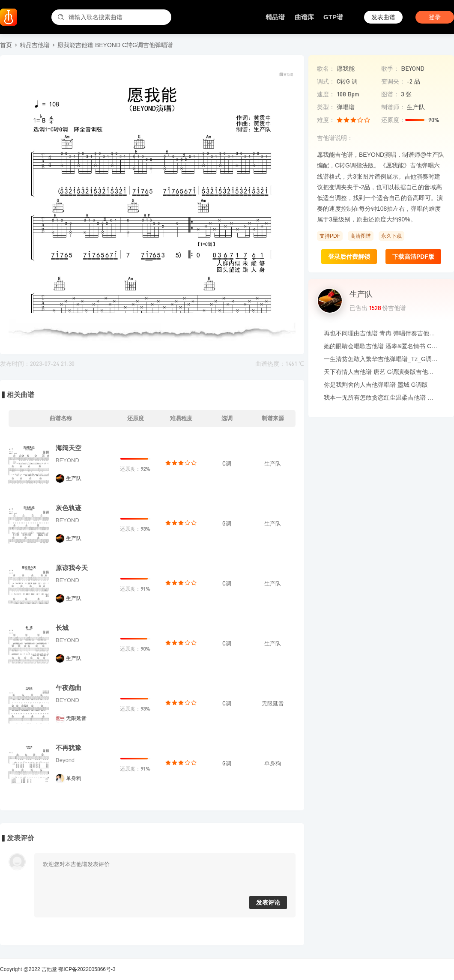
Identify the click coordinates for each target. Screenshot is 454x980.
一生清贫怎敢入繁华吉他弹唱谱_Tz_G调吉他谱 (381, 359)
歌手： (390, 69)
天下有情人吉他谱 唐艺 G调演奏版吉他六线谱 (381, 372)
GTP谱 (333, 17)
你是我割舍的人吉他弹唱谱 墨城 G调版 (376, 385)
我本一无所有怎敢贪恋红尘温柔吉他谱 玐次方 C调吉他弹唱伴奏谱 (381, 397)
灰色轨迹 (69, 508)
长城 (62, 628)
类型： (326, 107)
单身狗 (74, 778)
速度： (326, 94)
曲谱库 (304, 17)
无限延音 (76, 718)
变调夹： (393, 81)
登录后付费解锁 (349, 257)
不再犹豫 (69, 748)
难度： (326, 120)
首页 (6, 45)
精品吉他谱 (35, 45)
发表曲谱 (383, 17)
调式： (326, 81)
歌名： (326, 69)
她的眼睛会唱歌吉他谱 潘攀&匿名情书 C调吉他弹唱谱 (381, 346)
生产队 (74, 478)
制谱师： (393, 107)
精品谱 (275, 17)
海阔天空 (69, 448)
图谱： (390, 94)
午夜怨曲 (69, 688)
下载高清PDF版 (413, 257)
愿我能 (346, 68)
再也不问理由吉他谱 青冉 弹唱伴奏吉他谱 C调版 (381, 333)
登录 (435, 17)
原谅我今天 (72, 568)
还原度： (393, 120)
